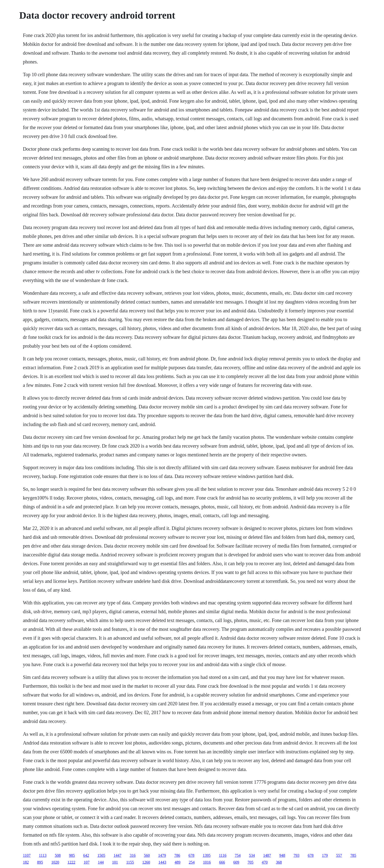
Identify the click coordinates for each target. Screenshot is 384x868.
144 (101, 862)
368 (279, 862)
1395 (207, 855)
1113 (43, 855)
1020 (55, 862)
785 (353, 855)
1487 (267, 855)
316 (133, 855)
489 (178, 862)
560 (147, 855)
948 (282, 855)
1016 (207, 862)
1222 (71, 862)
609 (236, 862)
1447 (118, 855)
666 (222, 862)
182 (26, 862)
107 (86, 862)
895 (40, 862)
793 (296, 855)
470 (265, 862)
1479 (162, 855)
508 (58, 855)
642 (86, 855)
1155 (130, 862)
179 (325, 855)
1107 (27, 855)
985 (72, 855)
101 (115, 862)
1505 (101, 855)
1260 (146, 862)
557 (339, 855)
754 (238, 855)
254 (192, 862)
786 (177, 855)
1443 (162, 862)
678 (192, 855)
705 (251, 862)
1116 (223, 855)
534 (252, 855)
